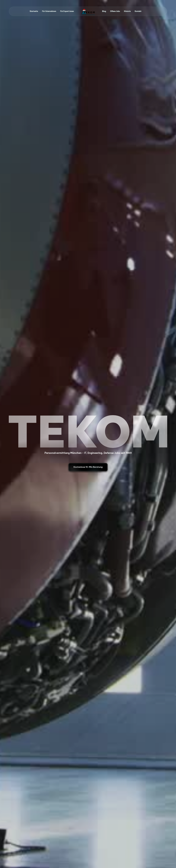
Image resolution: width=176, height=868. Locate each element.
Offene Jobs (115, 11)
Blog (104, 11)
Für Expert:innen (67, 11)
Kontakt (138, 11)
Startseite (34, 11)
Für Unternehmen (49, 11)
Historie (127, 11)
